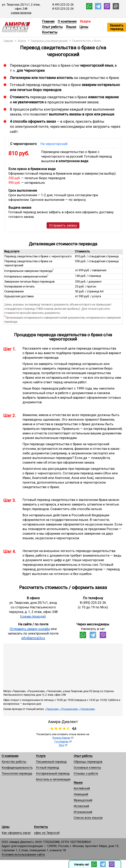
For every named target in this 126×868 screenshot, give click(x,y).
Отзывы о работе (86, 773)
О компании (67, 21)
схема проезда (21, 13)
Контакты (50, 32)
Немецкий (81, 794)
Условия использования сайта (23, 854)
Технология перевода (17, 773)
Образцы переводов (88, 762)
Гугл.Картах (61, 742)
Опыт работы (52, 27)
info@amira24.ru (33, 638)
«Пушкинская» (69, 709)
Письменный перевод (51, 762)
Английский (82, 788)
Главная (48, 21)
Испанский (81, 806)
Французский (83, 800)
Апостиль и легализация (53, 779)
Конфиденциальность (17, 768)
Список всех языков (88, 818)
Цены (84, 27)
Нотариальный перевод (53, 773)
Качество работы (14, 762)
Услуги (41, 756)
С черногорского (23, 144)
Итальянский (83, 812)
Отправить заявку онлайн (30, 629)
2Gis (61, 745)
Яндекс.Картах (61, 738)
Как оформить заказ (16, 833)
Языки (71, 27)
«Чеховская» (87, 709)
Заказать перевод (117, 27)
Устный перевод (47, 768)
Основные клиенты (87, 768)
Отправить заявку (63, 225)
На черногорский (54, 144)
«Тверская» (52, 709)
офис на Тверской (47, 833)
